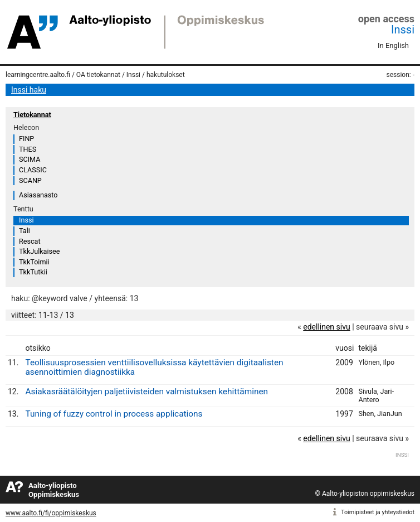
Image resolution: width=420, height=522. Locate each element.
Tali (25, 231)
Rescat (30, 241)
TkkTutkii (33, 272)
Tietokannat (32, 115)
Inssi (403, 30)
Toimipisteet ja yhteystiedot (378, 512)
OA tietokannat (98, 75)
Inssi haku (29, 90)
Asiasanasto (38, 195)
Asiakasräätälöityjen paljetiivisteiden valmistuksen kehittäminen (146, 391)
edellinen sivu (326, 327)
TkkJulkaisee (39, 251)
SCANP (30, 180)
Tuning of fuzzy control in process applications (114, 414)
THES (28, 149)
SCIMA (30, 159)
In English (393, 45)
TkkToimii (34, 262)
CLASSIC (33, 170)
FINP (26, 139)
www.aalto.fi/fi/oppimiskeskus (51, 513)
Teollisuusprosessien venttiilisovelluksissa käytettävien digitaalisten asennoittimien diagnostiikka (154, 367)
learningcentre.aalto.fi (38, 75)
